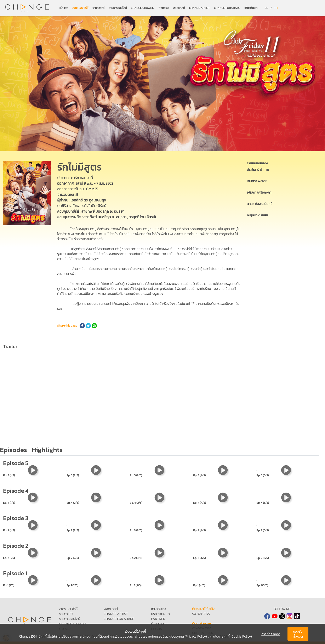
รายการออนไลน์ (118, 8)
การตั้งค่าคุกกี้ (271, 634)
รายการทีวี (98, 8)
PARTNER (158, 619)
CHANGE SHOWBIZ (143, 8)
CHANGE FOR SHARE (227, 8)
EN (266, 8)
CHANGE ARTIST (199, 8)
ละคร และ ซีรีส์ (80, 8)
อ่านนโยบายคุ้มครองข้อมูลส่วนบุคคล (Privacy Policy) (171, 636)
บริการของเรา (160, 614)
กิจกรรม (164, 8)
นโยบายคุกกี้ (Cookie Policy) (232, 636)
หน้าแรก (64, 8)
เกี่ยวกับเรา (251, 8)
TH (276, 8)
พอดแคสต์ (179, 8)
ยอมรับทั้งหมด (298, 634)
